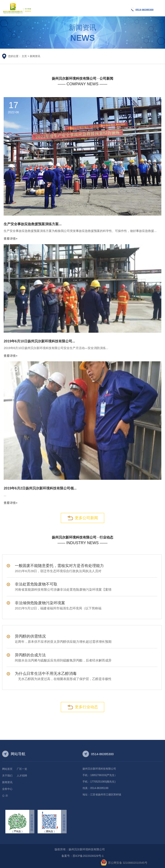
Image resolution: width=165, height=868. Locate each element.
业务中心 (7, 789)
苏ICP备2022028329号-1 (88, 856)
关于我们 (7, 776)
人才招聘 (22, 776)
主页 (24, 56)
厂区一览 (22, 769)
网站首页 (7, 769)
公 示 (5, 796)
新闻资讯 (35, 56)
